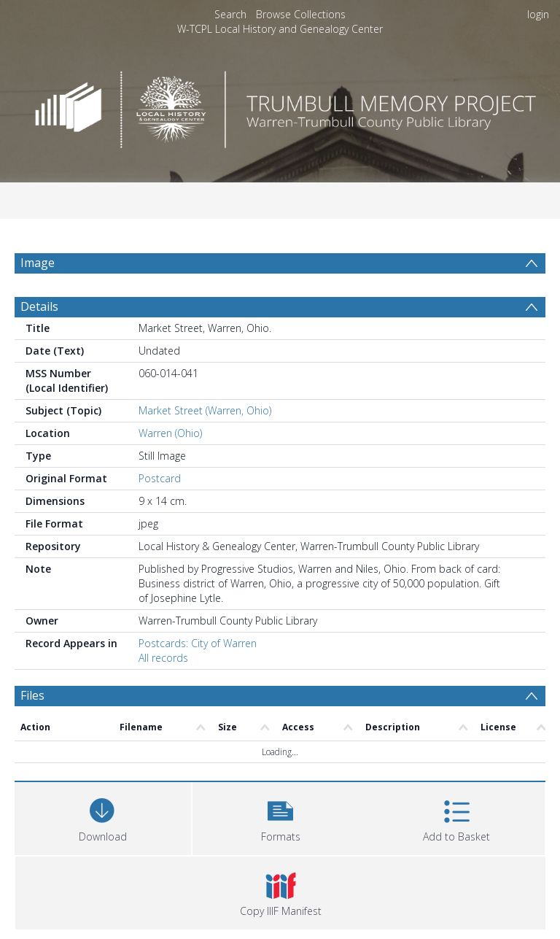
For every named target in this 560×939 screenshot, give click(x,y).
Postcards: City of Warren (198, 643)
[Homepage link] (280, 105)
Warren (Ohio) (170, 433)
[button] (281, 817)
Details (39, 306)
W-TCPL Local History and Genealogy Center (280, 29)
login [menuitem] (538, 14)
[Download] (103, 817)
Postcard (160, 478)
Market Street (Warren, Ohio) (205, 410)
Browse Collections (301, 14)
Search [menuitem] (230, 14)
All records (163, 658)
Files (32, 695)
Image (38, 263)
